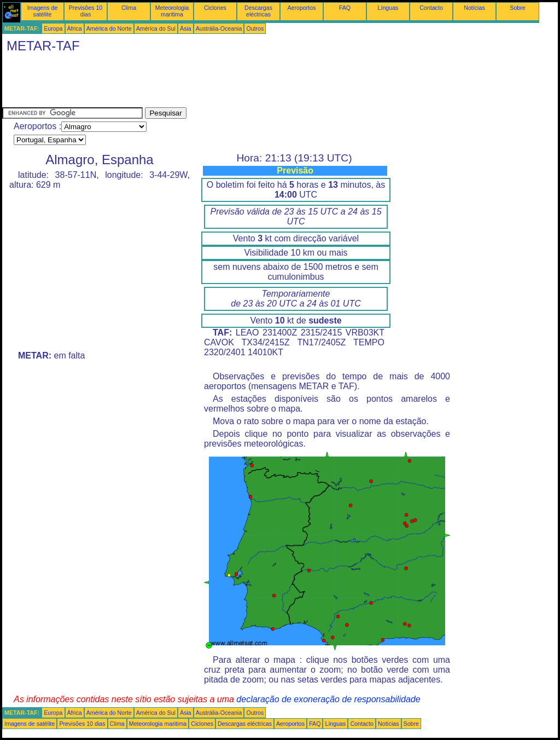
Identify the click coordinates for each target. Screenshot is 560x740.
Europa (53, 28)
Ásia (186, 28)
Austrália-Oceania (219, 28)
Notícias (474, 8)
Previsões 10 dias (86, 11)
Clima (129, 8)
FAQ (345, 8)
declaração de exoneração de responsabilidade (328, 699)
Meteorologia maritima (172, 11)
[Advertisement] (201, 83)
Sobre (517, 8)
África (75, 28)
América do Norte (109, 28)
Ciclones (215, 8)
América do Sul (156, 28)
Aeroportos (301, 8)
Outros (255, 28)
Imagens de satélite (43, 11)
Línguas (388, 8)
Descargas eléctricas (258, 11)
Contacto (431, 8)
